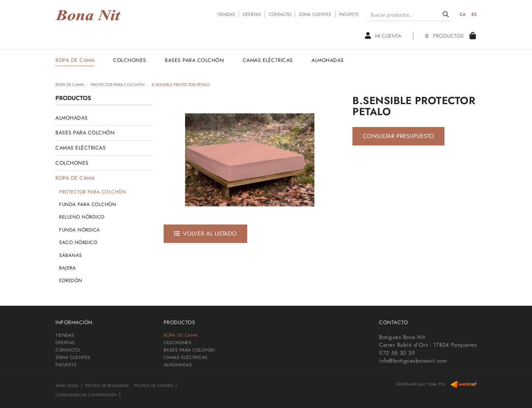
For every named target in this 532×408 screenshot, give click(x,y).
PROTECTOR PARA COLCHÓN (118, 85)
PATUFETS (349, 14)
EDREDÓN (71, 280)
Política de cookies (154, 386)
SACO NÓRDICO (78, 242)
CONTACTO (280, 14)
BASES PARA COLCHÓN (85, 133)
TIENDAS (226, 14)
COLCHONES (72, 163)
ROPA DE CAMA (70, 85)
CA (463, 14)
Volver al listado (205, 234)
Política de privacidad (107, 386)
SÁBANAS (71, 255)
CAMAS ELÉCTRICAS (81, 148)
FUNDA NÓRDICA (80, 230)
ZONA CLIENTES (315, 14)
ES (474, 14)
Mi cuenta (383, 36)
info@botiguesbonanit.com (413, 361)
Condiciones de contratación (86, 395)
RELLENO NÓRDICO (82, 217)
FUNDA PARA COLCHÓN (88, 204)
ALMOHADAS (72, 118)
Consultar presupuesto (398, 136)
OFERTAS (252, 14)
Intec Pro (437, 384)
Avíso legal (67, 386)
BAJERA (67, 268)
